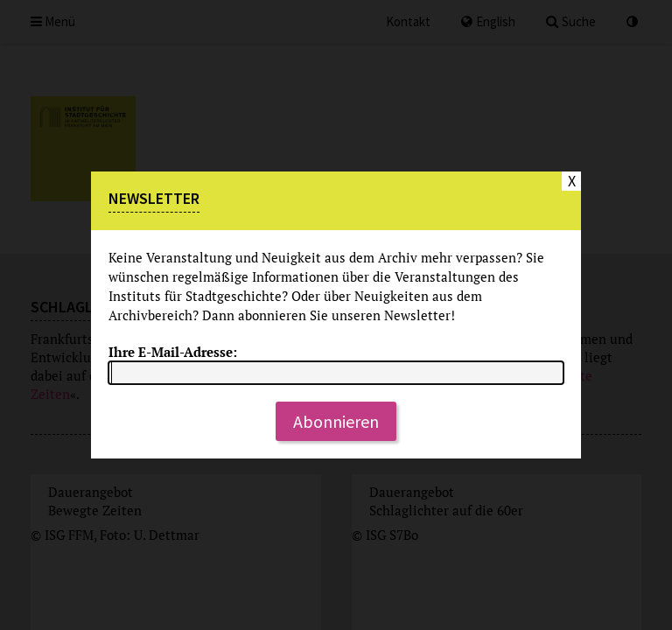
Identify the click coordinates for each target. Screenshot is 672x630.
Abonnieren (336, 421)
